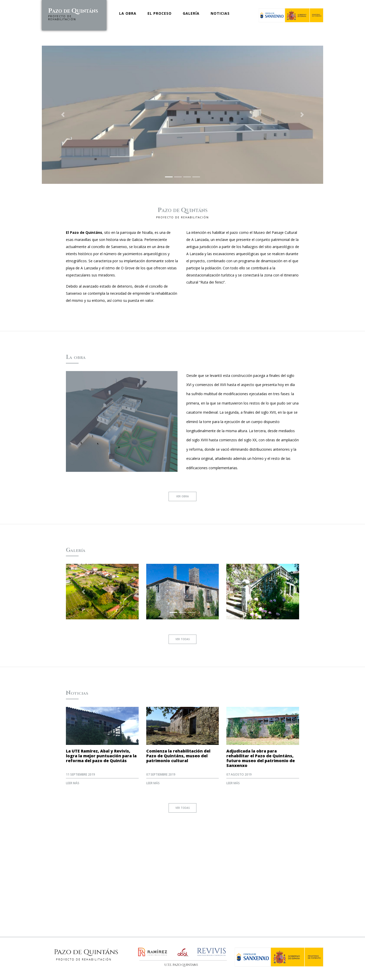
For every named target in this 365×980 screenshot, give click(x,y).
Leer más (73, 783)
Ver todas (183, 639)
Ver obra (182, 497)
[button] (63, 115)
